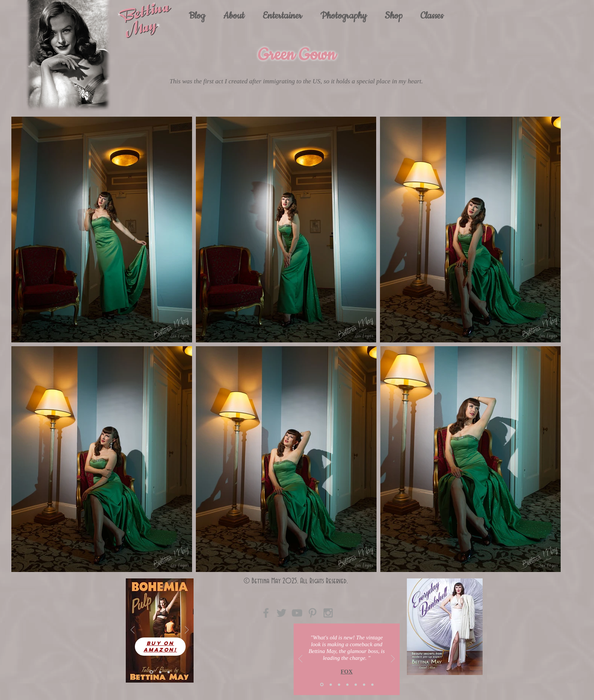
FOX (347, 672)
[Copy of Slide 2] (356, 684)
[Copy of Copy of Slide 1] (372, 684)
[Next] (187, 630)
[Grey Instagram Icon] (328, 613)
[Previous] (133, 630)
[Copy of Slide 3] (364, 684)
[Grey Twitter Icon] (281, 613)
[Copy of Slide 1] (347, 684)
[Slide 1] (151, 672)
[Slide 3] (169, 672)
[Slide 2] (331, 684)
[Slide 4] (160, 672)
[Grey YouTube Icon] (297, 613)
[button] (282, 16)
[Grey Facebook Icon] (266, 613)
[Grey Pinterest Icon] (313, 613)
